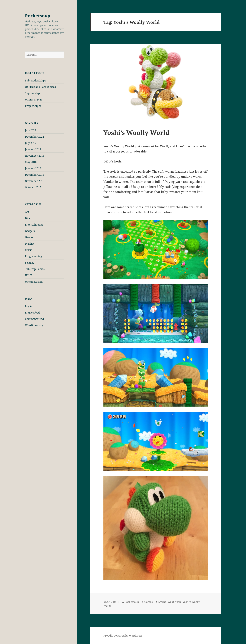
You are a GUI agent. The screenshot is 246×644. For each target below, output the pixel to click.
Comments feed (34, 319)
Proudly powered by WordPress (123, 636)
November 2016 (35, 156)
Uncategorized (34, 282)
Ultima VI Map (34, 100)
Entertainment (34, 225)
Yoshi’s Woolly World (136, 132)
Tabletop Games (35, 269)
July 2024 (31, 130)
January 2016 (33, 168)
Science (30, 263)
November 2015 (35, 181)
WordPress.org (34, 325)
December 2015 (35, 175)
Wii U (171, 602)
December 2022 (35, 137)
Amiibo (162, 602)
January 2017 (33, 149)
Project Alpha (33, 106)
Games (29, 237)
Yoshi (178, 602)
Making (30, 244)
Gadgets (30, 231)
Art (27, 212)
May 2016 (31, 162)
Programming (34, 256)
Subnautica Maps (35, 81)
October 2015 (33, 187)
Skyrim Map (32, 93)
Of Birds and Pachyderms (40, 87)
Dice (28, 218)
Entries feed (32, 313)
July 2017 (31, 143)
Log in (29, 306)
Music (29, 250)
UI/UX (29, 275)
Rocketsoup (38, 16)
